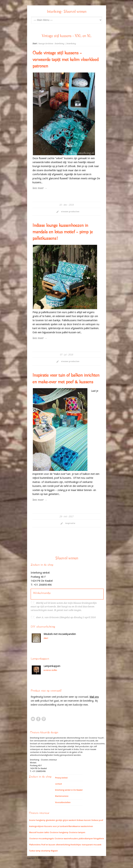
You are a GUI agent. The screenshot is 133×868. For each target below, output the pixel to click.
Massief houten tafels (39, 832)
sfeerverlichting (63, 845)
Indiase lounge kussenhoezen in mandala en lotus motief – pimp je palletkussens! (63, 232)
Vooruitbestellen (63, 802)
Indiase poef (97, 820)
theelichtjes (76, 845)
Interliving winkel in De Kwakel (69, 790)
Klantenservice (62, 796)
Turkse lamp (35, 851)
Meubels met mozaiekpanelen (60, 634)
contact (59, 784)
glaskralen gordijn (54, 820)
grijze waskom (70, 820)
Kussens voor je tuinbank (56, 826)
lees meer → (40, 188)
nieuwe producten (70, 212)
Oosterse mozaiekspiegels (42, 839)
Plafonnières (35, 845)
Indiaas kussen (84, 820)
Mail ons (94, 697)
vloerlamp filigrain (49, 851)
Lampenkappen (52, 666)
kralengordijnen (37, 826)
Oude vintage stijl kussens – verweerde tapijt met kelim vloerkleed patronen (66, 60)
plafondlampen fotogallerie (91, 839)
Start (35, 44)
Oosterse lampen (77, 832)
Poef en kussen (48, 845)
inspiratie (70, 523)
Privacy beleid (61, 778)
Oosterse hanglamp (59, 832)
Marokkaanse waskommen (81, 826)
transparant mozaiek (92, 845)
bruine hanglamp (37, 820)
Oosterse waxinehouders (66, 839)
